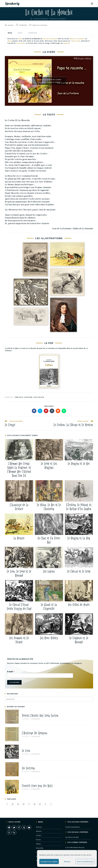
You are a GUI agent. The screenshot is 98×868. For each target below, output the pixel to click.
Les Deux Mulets (49, 638)
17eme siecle (19, 397)
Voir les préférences (85, 862)
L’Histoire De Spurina (31, 729)
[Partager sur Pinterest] (46, 411)
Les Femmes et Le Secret (19, 640)
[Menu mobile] (92, 4)
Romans (39, 842)
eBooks (39, 817)
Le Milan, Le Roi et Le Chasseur (49, 507)
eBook (10, 41)
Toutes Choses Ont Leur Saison (37, 714)
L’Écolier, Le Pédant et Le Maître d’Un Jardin (79, 507)
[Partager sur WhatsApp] (64, 411)
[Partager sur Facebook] (34, 411)
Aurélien (11, 25)
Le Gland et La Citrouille (49, 607)
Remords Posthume (73, 846)
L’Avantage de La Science (19, 507)
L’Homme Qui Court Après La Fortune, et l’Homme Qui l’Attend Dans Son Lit (19, 470)
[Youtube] (29, 813)
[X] (14, 813)
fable (20, 39)
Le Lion (23, 744)
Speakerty (14, 4)
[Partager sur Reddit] (58, 411)
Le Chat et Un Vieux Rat (49, 540)
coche (35, 397)
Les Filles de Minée (79, 605)
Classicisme (23, 43)
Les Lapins (49, 571)
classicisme (28, 397)
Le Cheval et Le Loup (79, 571)
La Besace (19, 538)
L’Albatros (69, 837)
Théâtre (39, 846)
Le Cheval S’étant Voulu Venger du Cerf (19, 607)
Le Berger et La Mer (79, 538)
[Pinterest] (19, 813)
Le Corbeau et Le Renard (79, 640)
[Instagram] (9, 818)
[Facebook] (9, 813)
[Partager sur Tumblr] (52, 411)
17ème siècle (76, 41)
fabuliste (69, 43)
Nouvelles (40, 834)
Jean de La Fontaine (51, 39)
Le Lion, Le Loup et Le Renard (19, 573)
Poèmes (39, 838)
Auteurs (39, 813)
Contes (39, 821)
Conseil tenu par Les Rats (34, 773)
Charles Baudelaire (73, 813)
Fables (39, 830)
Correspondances (72, 842)
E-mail (11, 672)
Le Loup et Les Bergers (49, 466)
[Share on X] (40, 411)
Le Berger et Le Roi (79, 464)
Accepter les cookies (49, 862)
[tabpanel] (49, 41)
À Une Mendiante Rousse (75, 833)
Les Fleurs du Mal (72, 823)
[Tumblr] (24, 813)
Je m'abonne (14, 682)
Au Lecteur (25, 758)
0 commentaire (32, 718)
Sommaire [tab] (33, 33)
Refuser (67, 862)
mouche (41, 397)
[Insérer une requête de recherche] (49, 699)
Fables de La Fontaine (40, 25)
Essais (38, 825)
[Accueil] (30, 19)
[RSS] (14, 818)
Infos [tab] (20, 33)
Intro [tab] (10, 33)
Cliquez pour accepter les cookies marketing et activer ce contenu (49, 81)
